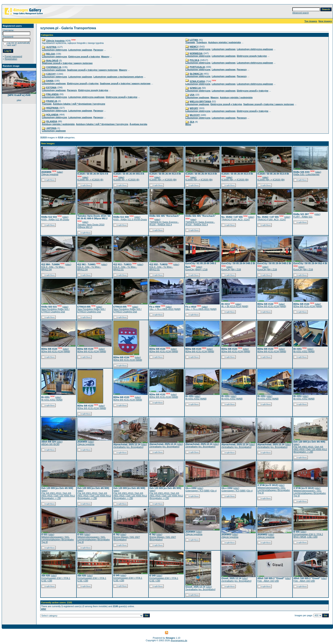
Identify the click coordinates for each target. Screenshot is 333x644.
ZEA (192, 122)
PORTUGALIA (197, 67)
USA (192, 95)
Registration (11, 59)
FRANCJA (52, 101)
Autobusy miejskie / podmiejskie (58, 124)
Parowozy (98, 50)
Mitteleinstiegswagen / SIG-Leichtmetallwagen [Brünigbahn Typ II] (274, 490)
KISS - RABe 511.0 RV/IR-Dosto (130, 219)
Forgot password (13, 56)
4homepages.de (179, 640)
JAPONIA (51, 128)
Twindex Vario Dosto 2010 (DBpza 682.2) (91, 226)
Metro (188, 124)
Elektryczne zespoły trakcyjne (93, 90)
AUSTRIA (51, 47)
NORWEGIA (196, 53)
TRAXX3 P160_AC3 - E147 (236, 219)
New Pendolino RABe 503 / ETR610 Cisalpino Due (55, 310)
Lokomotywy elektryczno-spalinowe (87, 97)
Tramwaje (47, 104)
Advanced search (300, 13)
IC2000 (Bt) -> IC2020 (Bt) (163, 180)
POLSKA (194, 60)
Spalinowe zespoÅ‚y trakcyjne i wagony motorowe (67, 63)
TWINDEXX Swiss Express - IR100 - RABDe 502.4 (164, 223)
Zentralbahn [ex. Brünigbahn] (128, 447)
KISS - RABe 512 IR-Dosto (55, 219)
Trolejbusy (202, 42)
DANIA (50, 81)
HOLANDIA (52, 115)
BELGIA (51, 54)
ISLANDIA (52, 121)
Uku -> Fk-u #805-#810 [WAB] (165, 309)
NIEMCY (194, 47)
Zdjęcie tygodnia (55, 41)
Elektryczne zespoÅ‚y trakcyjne (84, 57)
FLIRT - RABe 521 (303, 217)
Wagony (105, 57)
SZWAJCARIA (197, 81)
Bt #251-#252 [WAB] (304, 351)
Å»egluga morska (138, 124)
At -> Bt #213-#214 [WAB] (235, 306)
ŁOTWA (194, 40)
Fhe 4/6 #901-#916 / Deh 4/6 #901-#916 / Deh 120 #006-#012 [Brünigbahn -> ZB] (310, 449)
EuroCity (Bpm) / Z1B (196, 269)
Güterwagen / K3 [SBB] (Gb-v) (201, 491)
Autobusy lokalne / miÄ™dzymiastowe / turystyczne (79, 104)
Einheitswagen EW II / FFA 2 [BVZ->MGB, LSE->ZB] (308, 536)
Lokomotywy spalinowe (80, 50)
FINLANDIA (52, 94)
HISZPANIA (52, 108)
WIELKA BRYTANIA (200, 101)
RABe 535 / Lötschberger (307, 174)
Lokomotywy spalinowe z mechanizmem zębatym (118, 77)
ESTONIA (51, 87)
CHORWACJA (54, 67)
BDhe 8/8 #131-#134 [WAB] (272, 306)
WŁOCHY (195, 115)
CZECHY (51, 74)
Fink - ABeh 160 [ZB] (268, 581)
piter (60, 172)
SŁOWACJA (196, 74)
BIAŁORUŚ (52, 61)
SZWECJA (195, 88)
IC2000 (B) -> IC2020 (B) (90, 180)
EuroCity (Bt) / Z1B (231, 269)
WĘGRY (194, 108)
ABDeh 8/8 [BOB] (50, 444)
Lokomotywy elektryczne (54, 50)
